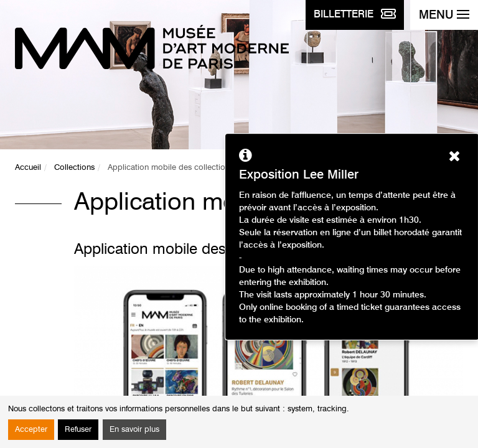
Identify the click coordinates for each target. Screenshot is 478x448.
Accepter (31, 430)
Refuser (78, 430)
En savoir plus (134, 430)
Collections (74, 168)
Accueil (28, 168)
